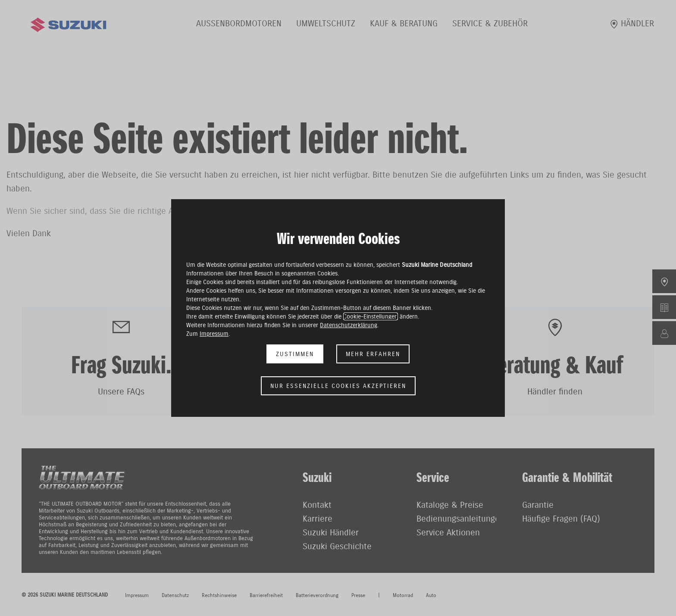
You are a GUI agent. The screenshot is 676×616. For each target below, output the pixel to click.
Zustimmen (295, 354)
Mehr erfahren (373, 354)
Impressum (214, 334)
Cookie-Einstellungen (371, 316)
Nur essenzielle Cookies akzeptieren (338, 386)
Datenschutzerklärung (349, 325)
